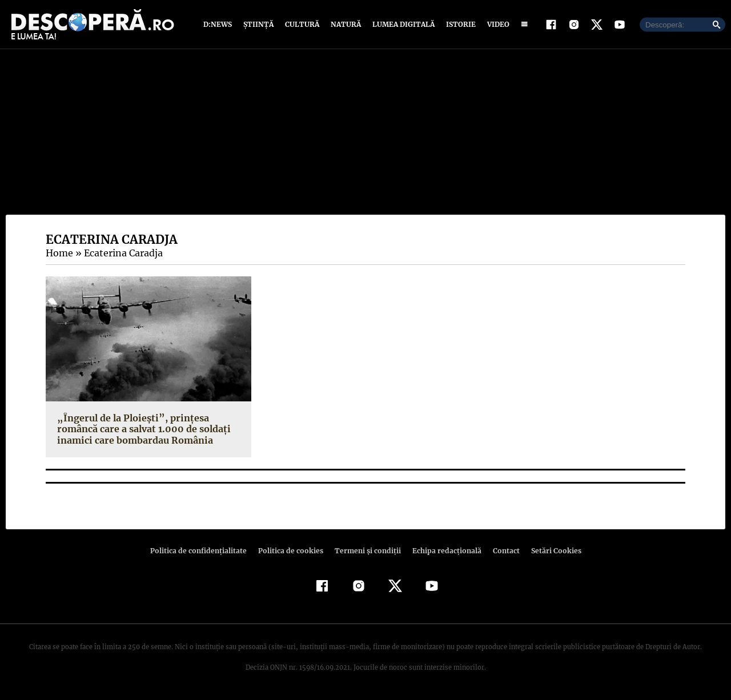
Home (59, 253)
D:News (219, 24)
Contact (501, 551)
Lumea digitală (401, 24)
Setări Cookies (550, 551)
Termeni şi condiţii (366, 551)
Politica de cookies (292, 551)
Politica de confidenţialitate (203, 551)
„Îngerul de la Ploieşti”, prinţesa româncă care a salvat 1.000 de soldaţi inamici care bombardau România (142, 429)
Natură (345, 24)
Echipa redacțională (443, 551)
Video (496, 24)
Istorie (459, 24)
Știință (259, 24)
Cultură (302, 24)
